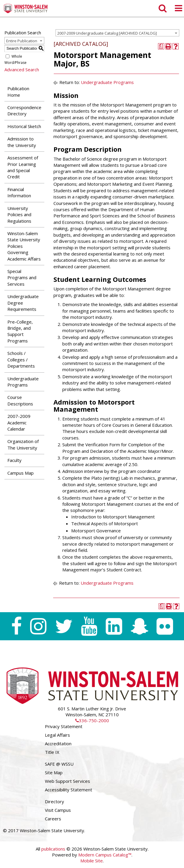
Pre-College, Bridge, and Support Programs (20, 331)
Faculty (14, 460)
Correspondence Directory (24, 110)
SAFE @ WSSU (59, 764)
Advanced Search (22, 69)
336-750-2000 (92, 720)
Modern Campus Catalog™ (105, 855)
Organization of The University (23, 444)
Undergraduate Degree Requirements (23, 303)
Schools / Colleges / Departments (21, 359)
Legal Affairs (57, 735)
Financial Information (19, 192)
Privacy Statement (64, 726)
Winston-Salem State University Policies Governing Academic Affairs (24, 246)
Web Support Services (67, 781)
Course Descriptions (20, 400)
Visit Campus (58, 810)
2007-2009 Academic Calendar (19, 422)
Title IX (52, 752)
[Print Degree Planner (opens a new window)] (161, 46)
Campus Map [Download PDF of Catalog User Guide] (21, 473)
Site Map (54, 772)
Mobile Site (92, 861)
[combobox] (117, 33)
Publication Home (18, 92)
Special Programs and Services (22, 278)
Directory (54, 801)
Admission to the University (22, 142)
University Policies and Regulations (19, 215)
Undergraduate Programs (23, 382)
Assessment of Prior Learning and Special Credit (23, 167)
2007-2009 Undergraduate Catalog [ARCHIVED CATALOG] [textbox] (107, 33)
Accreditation (58, 743)
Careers (53, 819)
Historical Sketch (24, 126)
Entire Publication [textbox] (22, 41)
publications (53, 849)
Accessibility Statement (69, 790)
